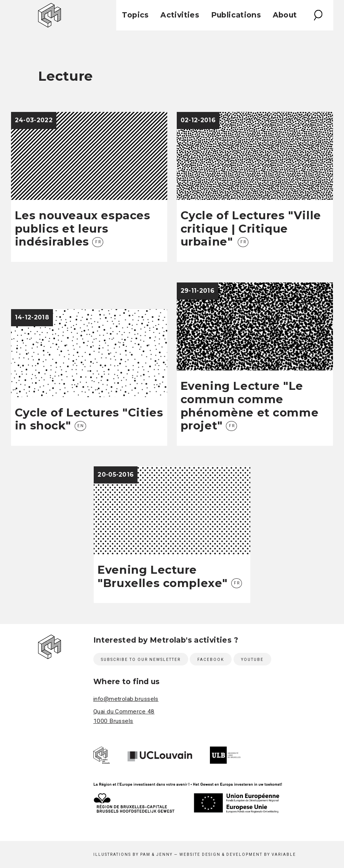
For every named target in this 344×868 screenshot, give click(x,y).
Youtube (252, 660)
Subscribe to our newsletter (141, 660)
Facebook (211, 660)
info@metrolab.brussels (126, 699)
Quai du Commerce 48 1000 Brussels (124, 716)
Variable (284, 854)
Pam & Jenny (156, 854)
